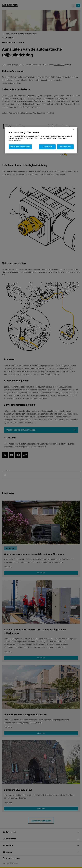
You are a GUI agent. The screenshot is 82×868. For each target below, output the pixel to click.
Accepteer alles (65, 147)
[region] (41, 140)
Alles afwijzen (47, 147)
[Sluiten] (74, 130)
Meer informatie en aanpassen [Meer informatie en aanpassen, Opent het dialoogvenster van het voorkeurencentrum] (20, 147)
